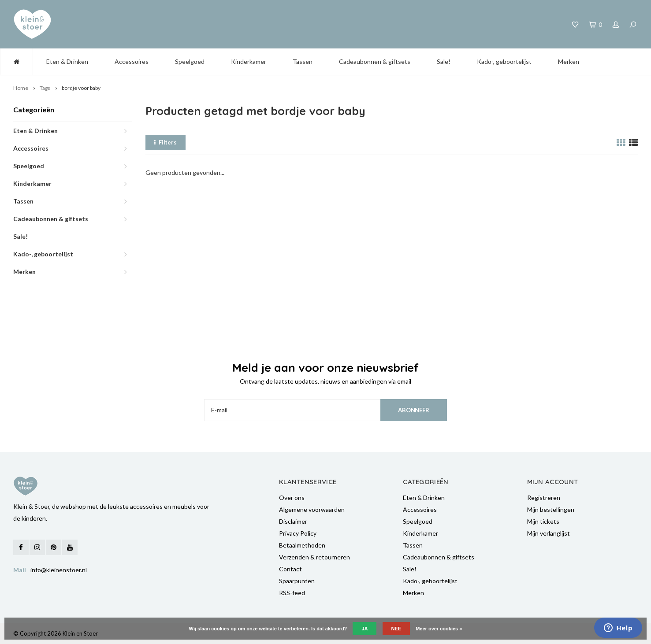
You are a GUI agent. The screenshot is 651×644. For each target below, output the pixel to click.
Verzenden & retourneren (314, 557)
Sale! (444, 61)
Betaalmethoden (302, 545)
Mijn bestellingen (551, 509)
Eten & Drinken (67, 61)
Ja (365, 629)
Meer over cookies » (439, 629)
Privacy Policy (298, 533)
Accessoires (132, 61)
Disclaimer (293, 521)
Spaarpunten (297, 581)
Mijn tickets (543, 521)
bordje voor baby (81, 88)
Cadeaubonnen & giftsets (375, 61)
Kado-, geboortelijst (504, 61)
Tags (45, 88)
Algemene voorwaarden (312, 509)
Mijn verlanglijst (549, 533)
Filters (166, 142)
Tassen (303, 61)
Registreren (544, 498)
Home (21, 88)
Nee (396, 629)
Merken (569, 61)
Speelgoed (190, 61)
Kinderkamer (249, 61)
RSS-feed (292, 593)
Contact (290, 569)
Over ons (292, 498)
